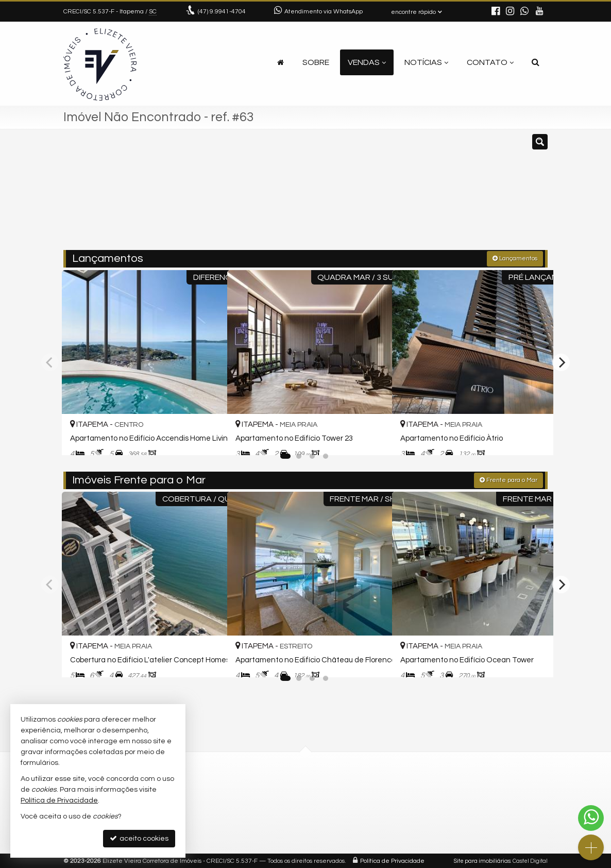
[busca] (536, 62)
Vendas (367, 62)
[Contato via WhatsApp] (591, 818)
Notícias (426, 62)
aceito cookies (139, 838)
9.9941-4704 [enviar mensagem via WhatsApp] (222, 12)
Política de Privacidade (392, 860)
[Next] (561, 362)
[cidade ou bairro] (383, 194)
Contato (490, 62)
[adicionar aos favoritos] (207, 437)
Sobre (316, 62)
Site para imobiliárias (482, 860)
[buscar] (447, 194)
